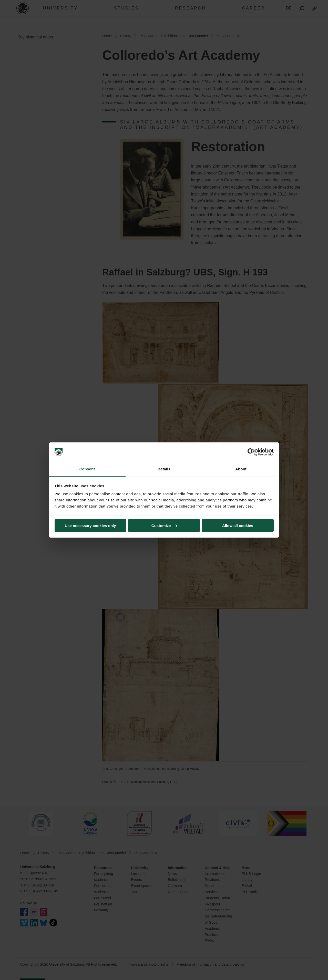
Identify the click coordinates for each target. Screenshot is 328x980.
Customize (164, 525)
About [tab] (241, 469)
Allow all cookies (238, 525)
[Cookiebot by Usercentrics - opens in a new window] (251, 452)
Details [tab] (164, 469)
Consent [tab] (87, 469)
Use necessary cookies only (90, 525)
